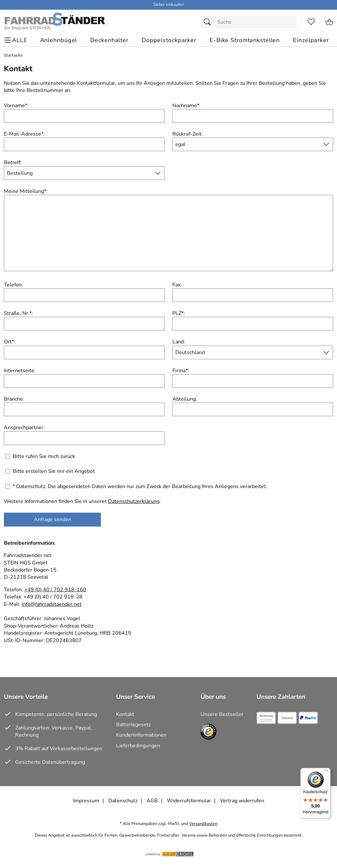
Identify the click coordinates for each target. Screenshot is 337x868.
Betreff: (13, 162)
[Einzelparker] (311, 40)
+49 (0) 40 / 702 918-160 (55, 590)
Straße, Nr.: (18, 313)
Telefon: (13, 285)
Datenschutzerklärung (134, 501)
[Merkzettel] (311, 22)
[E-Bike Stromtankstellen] (245, 40)
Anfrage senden (53, 519)
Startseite (13, 56)
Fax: (177, 285)
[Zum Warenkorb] (329, 22)
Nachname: (186, 106)
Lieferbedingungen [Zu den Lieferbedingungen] (138, 746)
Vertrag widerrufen (242, 801)
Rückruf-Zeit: (188, 134)
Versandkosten (203, 824)
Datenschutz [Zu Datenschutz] (123, 801)
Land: (179, 342)
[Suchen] (209, 22)
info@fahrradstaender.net (52, 604)
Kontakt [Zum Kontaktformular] (125, 714)
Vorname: (16, 106)
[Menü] (327, 772)
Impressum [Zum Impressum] (86, 801)
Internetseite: (20, 371)
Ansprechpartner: (24, 428)
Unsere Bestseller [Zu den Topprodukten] (222, 714)
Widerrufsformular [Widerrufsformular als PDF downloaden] (189, 801)
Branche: (14, 399)
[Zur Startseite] (54, 22)
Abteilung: (185, 399)
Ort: (10, 342)
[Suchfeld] (249, 22)
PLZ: (179, 313)
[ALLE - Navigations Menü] (17, 40)
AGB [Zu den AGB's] (152, 801)
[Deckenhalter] (109, 40)
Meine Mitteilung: (26, 191)
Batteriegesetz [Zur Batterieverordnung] (133, 725)
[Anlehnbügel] (59, 40)
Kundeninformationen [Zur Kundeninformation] (141, 735)
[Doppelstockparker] (169, 40)
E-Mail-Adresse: (24, 134)
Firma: (181, 371)
